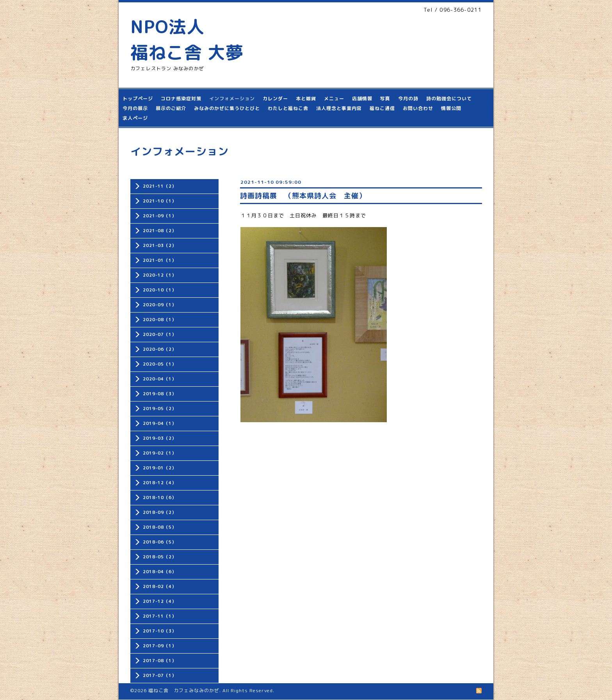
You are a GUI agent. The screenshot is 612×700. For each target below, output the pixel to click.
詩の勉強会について (449, 99)
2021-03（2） (160, 245)
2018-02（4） (160, 586)
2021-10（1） (160, 201)
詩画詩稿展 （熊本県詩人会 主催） (303, 196)
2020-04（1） (160, 379)
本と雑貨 (306, 99)
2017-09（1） (160, 646)
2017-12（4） (160, 601)
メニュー (334, 99)
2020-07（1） (160, 334)
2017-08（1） (160, 661)
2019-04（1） (160, 423)
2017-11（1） (160, 616)
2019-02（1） (160, 453)
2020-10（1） (160, 290)
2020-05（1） (160, 364)
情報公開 (451, 108)
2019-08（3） (160, 394)
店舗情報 (362, 99)
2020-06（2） (160, 349)
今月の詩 (408, 99)
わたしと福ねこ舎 (288, 108)
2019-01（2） (160, 468)
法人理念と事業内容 (339, 108)
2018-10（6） (160, 497)
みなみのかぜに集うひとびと (227, 108)
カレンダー (275, 99)
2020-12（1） (160, 275)
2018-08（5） (160, 527)
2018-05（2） (160, 557)
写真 (385, 99)
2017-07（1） (160, 675)
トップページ (138, 99)
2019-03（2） (160, 438)
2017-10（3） (160, 631)
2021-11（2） (160, 186)
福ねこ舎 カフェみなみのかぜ (184, 690)
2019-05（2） (160, 409)
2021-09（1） (160, 216)
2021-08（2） (160, 231)
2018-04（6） (160, 572)
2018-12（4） (160, 483)
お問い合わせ (418, 108)
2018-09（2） (160, 512)
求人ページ (135, 118)
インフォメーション (232, 99)
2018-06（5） (160, 542)
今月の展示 (135, 108)
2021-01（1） (160, 260)
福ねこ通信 (382, 108)
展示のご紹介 (171, 108)
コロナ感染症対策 (181, 99)
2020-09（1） (160, 305)
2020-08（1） (160, 320)
